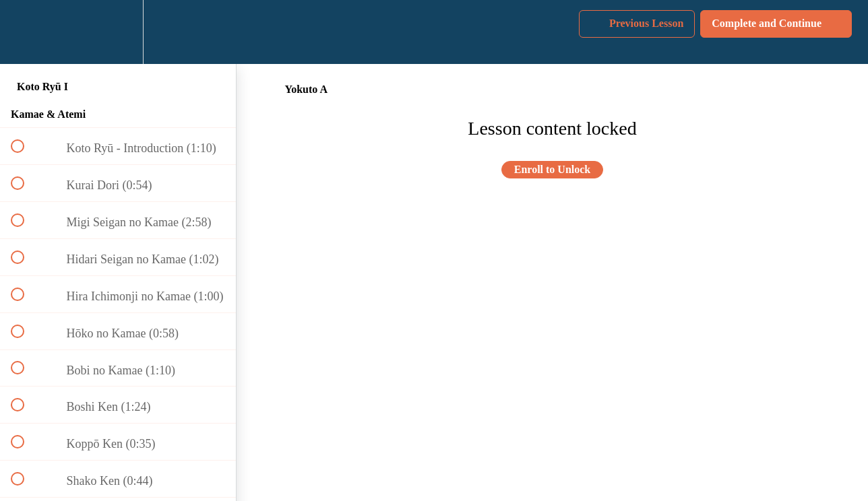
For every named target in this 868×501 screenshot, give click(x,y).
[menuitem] (118, 32)
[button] (25, 32)
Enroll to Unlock (553, 169)
